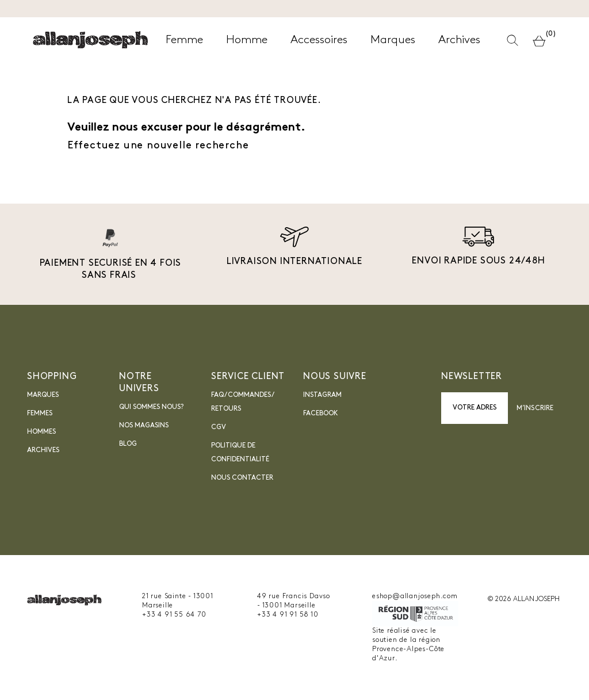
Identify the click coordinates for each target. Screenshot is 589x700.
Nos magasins (144, 426)
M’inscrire (535, 408)
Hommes (41, 432)
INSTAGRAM (322, 395)
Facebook (321, 414)
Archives (43, 450)
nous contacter (242, 478)
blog (128, 444)
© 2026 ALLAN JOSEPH (523, 599)
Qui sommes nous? (151, 407)
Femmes (40, 414)
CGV (219, 427)
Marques (43, 395)
